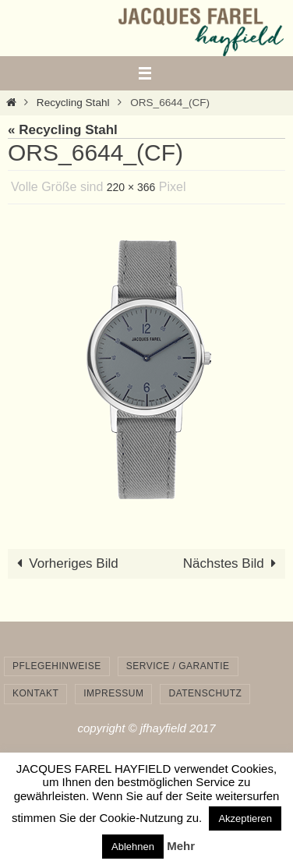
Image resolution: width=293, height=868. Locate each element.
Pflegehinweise (57, 666)
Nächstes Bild (233, 563)
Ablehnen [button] (133, 847)
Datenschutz (205, 693)
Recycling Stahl (73, 103)
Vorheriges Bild (65, 563)
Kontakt (35, 693)
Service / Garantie (178, 666)
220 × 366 (131, 187)
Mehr (181, 846)
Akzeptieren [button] (245, 818)
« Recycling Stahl (63, 130)
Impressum (113, 693)
